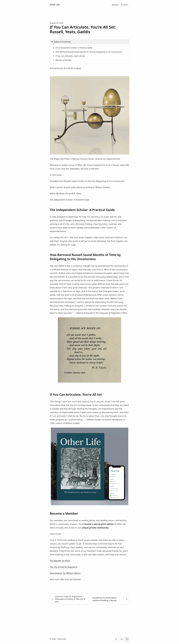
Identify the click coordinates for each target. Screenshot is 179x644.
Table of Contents (62, 42)
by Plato (66, 561)
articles (115, 5)
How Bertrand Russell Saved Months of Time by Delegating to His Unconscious (89, 52)
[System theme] (127, 639)
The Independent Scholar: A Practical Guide (74, 48)
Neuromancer (56, 573)
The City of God (57, 567)
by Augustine (71, 567)
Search (124, 5)
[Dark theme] (122, 639)
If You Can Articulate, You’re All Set (70, 56)
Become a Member (64, 60)
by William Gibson (72, 573)
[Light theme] (116, 639)
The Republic (56, 561)
